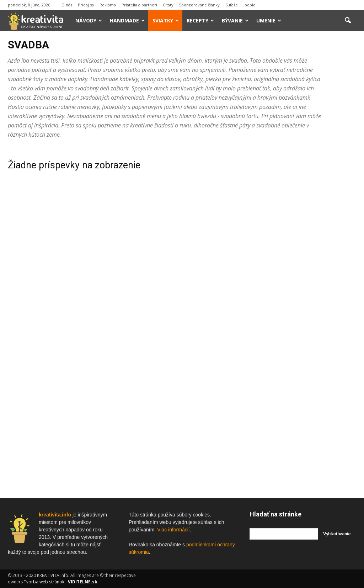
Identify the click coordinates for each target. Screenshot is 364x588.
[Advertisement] (303, 254)
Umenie (269, 20)
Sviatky (166, 20)
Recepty (200, 20)
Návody (89, 20)
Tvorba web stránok (44, 582)
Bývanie (235, 20)
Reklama (108, 5)
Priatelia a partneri (139, 5)
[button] (348, 21)
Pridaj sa (86, 5)
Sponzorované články (199, 5)
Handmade (127, 20)
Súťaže (232, 5)
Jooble (250, 5)
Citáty (168, 5)
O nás (67, 5)
